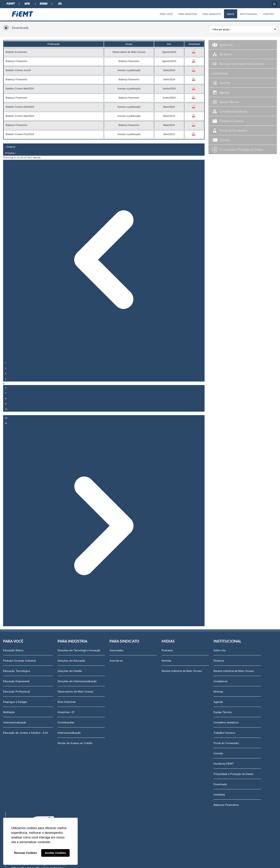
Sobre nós (220, 650)
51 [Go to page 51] (6, 423)
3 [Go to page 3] (6, 373)
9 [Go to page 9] (6, 404)
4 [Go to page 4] (6, 379)
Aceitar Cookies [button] (55, 853)
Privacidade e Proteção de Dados (233, 774)
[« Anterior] (104, 260)
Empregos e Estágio (15, 702)
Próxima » (10, 153)
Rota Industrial (66, 702)
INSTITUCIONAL (249, 14)
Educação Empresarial (16, 681)
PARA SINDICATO (212, 14)
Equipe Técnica (223, 712)
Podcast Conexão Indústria (19, 660)
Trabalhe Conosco (224, 733)
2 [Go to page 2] (6, 368)
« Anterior (10, 147)
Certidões (219, 794)
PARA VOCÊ (166, 14)
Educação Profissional (16, 691)
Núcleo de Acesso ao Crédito (75, 743)
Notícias (166, 660)
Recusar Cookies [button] (26, 853)
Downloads (20, 28)
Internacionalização (15, 722)
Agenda (218, 702)
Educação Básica (13, 650)
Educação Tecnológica (17, 671)
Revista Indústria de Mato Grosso (182, 671)
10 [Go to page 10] (6, 409)
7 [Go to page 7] (6, 393)
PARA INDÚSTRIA (187, 14)
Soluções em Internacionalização (77, 681)
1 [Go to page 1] (5, 363)
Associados (116, 650)
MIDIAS (231, 14)
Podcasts (167, 650)
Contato (218, 753)
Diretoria (219, 660)
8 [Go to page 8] (6, 398)
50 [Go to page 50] (6, 418)
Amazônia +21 (66, 712)
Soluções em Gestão (70, 671)
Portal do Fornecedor (226, 743)
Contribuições (66, 722)
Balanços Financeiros (226, 805)
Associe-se (116, 660)
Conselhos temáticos (226, 722)
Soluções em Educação (71, 660)
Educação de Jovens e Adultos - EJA (26, 733)
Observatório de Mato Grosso (75, 691)
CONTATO (269, 14)
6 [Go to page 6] (6, 388)
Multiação (9, 712)
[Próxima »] (104, 526)
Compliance (220, 681)
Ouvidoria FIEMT (224, 763)
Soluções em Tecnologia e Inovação (79, 650)
